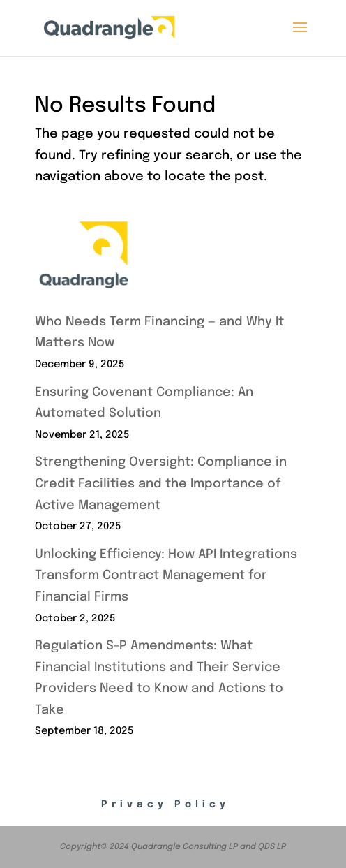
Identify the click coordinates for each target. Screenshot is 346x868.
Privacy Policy (165, 804)
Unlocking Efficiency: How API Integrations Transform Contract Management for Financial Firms (166, 576)
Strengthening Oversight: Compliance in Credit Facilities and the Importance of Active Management (161, 484)
